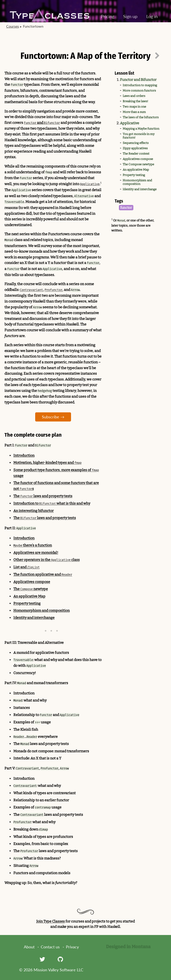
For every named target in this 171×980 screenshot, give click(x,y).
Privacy (72, 947)
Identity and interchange (140, 189)
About (29, 947)
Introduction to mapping (140, 85)
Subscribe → (53, 417)
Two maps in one (134, 107)
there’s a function (33, 545)
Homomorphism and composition (137, 182)
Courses (13, 26)
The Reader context (136, 154)
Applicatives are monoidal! (36, 553)
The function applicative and (43, 574)
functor (126, 208)
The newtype (31, 589)
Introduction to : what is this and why (52, 503)
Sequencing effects (136, 143)
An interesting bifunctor (34, 511)
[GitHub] (60, 959)
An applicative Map (136, 170)
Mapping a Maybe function (141, 129)
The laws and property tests (43, 496)
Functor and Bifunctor (138, 80)
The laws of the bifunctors (141, 117)
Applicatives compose (138, 159)
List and (26, 567)
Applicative (130, 123)
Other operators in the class (47, 560)
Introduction (24, 455)
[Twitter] (42, 959)
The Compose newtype (138, 164)
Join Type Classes (51, 921)
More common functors (139, 91)
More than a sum (134, 112)
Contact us (50, 947)
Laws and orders (134, 96)
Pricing (108, 16)
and (42, 123)
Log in (152, 16)
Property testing (134, 175)
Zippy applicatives (135, 148)
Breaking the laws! (135, 101)
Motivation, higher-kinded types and (47, 463)
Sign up (130, 16)
